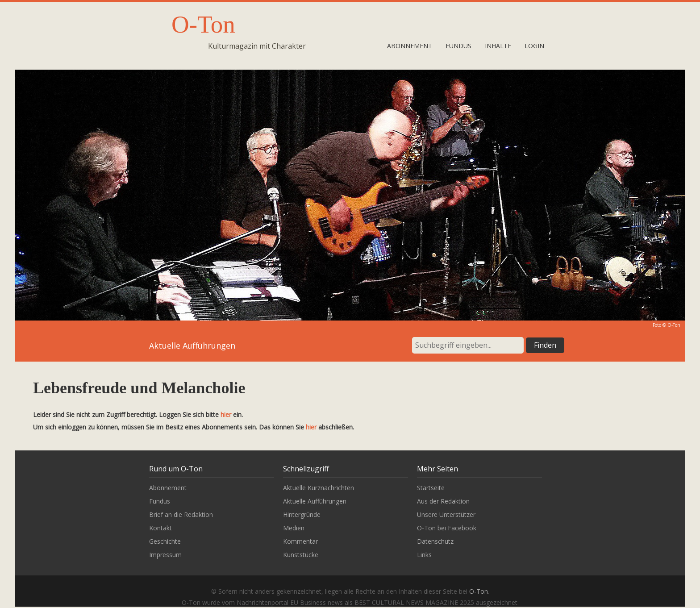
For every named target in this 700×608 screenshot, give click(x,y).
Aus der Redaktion (443, 501)
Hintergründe (302, 514)
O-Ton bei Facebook (447, 528)
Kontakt (160, 528)
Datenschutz (435, 541)
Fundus (458, 46)
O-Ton (203, 24)
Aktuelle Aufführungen (315, 501)
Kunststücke (301, 555)
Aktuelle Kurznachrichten (319, 488)
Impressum (165, 555)
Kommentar (300, 541)
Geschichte (165, 541)
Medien (294, 528)
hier (226, 414)
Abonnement (410, 46)
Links (424, 555)
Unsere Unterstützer (446, 514)
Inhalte (498, 46)
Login (534, 46)
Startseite (431, 488)
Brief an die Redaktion (181, 514)
